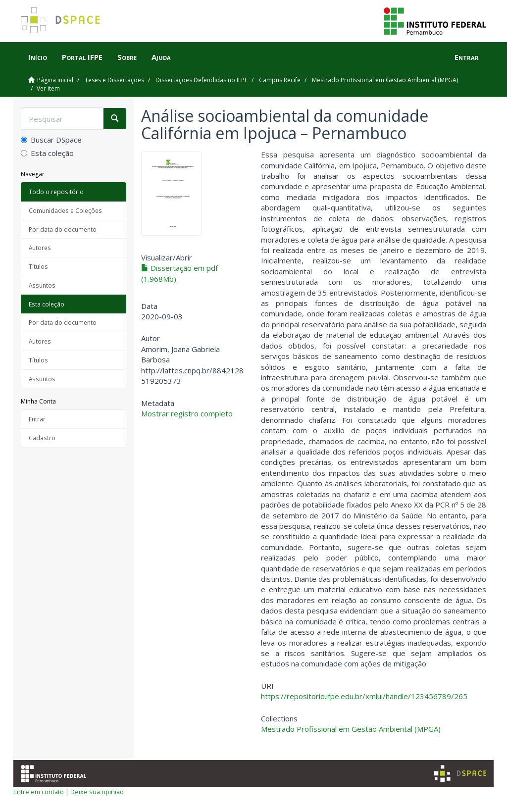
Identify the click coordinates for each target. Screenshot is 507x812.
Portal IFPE (82, 57)
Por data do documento (63, 229)
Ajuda (161, 57)
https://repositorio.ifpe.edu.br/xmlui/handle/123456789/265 (364, 696)
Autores (40, 248)
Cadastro (42, 438)
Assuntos (42, 285)
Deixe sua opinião (97, 792)
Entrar (37, 419)
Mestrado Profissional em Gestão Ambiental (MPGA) (385, 80)
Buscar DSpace (51, 140)
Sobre (127, 57)
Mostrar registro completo (187, 413)
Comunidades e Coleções (65, 210)
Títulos (38, 266)
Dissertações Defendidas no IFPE (202, 80)
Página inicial (55, 80)
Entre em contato (39, 792)
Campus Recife (280, 80)
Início (38, 57)
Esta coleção (47, 153)
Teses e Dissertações (114, 80)
